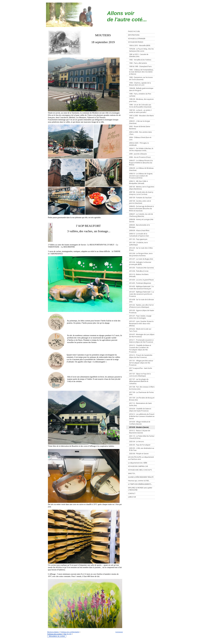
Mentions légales (53, 632)
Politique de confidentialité (70, 632)
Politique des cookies (55, 634)
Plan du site (68, 634)
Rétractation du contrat (57, 636)
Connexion (119, 632)
